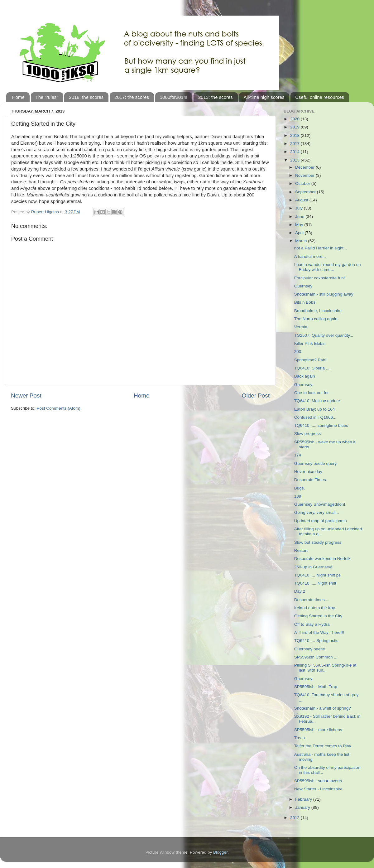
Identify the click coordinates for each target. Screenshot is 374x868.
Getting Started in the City (318, 616)
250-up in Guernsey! (313, 567)
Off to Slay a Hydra (312, 624)
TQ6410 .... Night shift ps (317, 575)
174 (298, 455)
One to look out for (312, 393)
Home (18, 97)
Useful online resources (320, 97)
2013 (295, 160)
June (300, 217)
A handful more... (310, 256)
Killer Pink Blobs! (310, 343)
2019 (295, 127)
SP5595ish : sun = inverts (318, 781)
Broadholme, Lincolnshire (318, 311)
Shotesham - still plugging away (324, 294)
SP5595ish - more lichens (318, 730)
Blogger (220, 852)
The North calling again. (316, 319)
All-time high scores (264, 97)
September (306, 192)
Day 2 (300, 591)
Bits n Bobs (305, 302)
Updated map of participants (321, 521)
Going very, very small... (317, 512)
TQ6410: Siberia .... (312, 368)
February (304, 799)
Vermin (301, 327)
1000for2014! (174, 97)
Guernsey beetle (310, 649)
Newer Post (26, 395)
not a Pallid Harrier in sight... (321, 248)
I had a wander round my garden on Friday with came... (328, 267)
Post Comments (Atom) (59, 408)
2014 (295, 152)
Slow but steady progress (318, 542)
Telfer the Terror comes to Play (323, 746)
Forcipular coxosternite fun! (320, 278)
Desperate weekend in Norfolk (322, 559)
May (300, 225)
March (302, 241)
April (300, 233)
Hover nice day (308, 472)
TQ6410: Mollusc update (317, 401)
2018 (295, 135)
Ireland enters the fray (315, 608)
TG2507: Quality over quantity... (324, 335)
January (303, 807)
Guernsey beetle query (316, 463)
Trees (300, 738)
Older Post (256, 395)
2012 (295, 818)
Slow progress (308, 434)
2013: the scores (216, 97)
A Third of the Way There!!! (319, 632)
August (302, 200)
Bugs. (300, 488)
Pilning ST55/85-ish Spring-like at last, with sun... (325, 668)
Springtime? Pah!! (311, 360)
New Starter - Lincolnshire (318, 789)
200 (298, 352)
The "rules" (47, 97)
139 (298, 496)
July (300, 208)
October (303, 183)
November (305, 175)
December (305, 167)
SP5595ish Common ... (316, 657)
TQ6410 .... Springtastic (316, 641)
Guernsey (303, 286)
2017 (295, 144)
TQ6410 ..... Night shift (315, 583)
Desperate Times (310, 480)
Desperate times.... (312, 600)
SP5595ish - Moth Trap (316, 687)
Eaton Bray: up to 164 (315, 409)
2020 (295, 119)
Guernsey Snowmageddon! (320, 504)
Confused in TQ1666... (315, 417)
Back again (305, 376)
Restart (301, 550)
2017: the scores (132, 97)
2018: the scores (86, 97)
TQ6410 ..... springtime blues (321, 425)
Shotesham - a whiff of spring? (323, 708)
